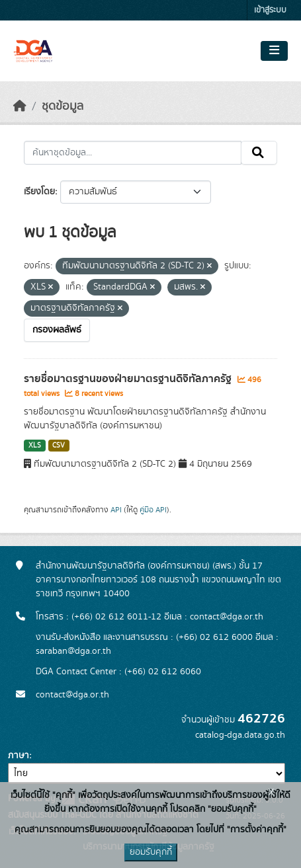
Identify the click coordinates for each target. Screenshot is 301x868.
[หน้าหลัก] (20, 106)
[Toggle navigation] (274, 51)
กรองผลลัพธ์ (57, 330)
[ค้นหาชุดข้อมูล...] (133, 153)
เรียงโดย (39, 192)
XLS (35, 446)
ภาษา (19, 756)
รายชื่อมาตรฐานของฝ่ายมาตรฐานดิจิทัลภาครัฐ (129, 379)
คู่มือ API (153, 510)
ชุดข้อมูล (63, 106)
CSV (59, 446)
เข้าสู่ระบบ (270, 10)
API (116, 510)
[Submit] (259, 153)
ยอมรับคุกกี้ (151, 852)
